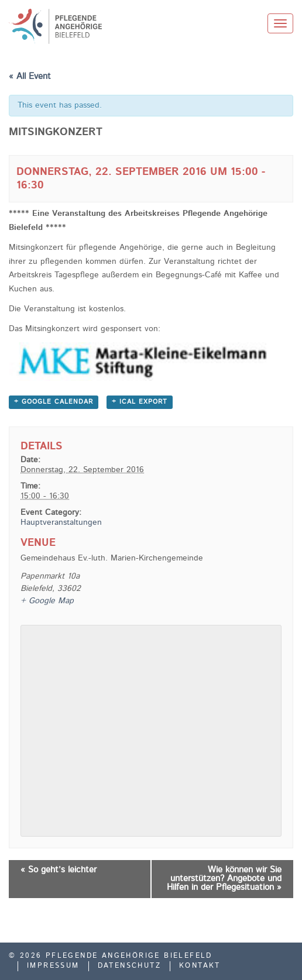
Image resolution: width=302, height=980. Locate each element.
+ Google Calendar (54, 402)
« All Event (30, 77)
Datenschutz (129, 966)
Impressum (53, 966)
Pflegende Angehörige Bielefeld (88, 26)
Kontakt (200, 966)
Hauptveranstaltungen (61, 522)
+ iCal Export (140, 402)
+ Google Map (47, 601)
